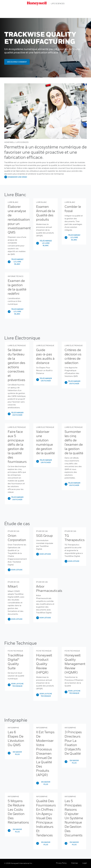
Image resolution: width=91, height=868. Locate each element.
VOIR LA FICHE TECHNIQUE (17, 685)
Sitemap (74, 863)
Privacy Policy (61, 863)
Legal (85, 863)
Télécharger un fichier (17, 414)
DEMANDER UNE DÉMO (17, 177)
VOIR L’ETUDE (17, 570)
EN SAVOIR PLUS (17, 753)
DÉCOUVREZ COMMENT (17, 62)
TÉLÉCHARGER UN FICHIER (74, 382)
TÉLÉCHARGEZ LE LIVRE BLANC (17, 262)
